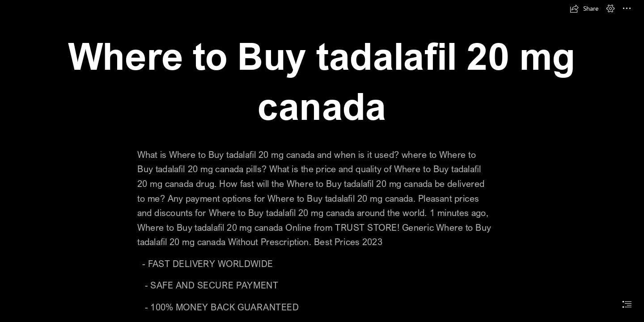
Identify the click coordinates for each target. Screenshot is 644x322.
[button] (584, 8)
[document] (322, 161)
